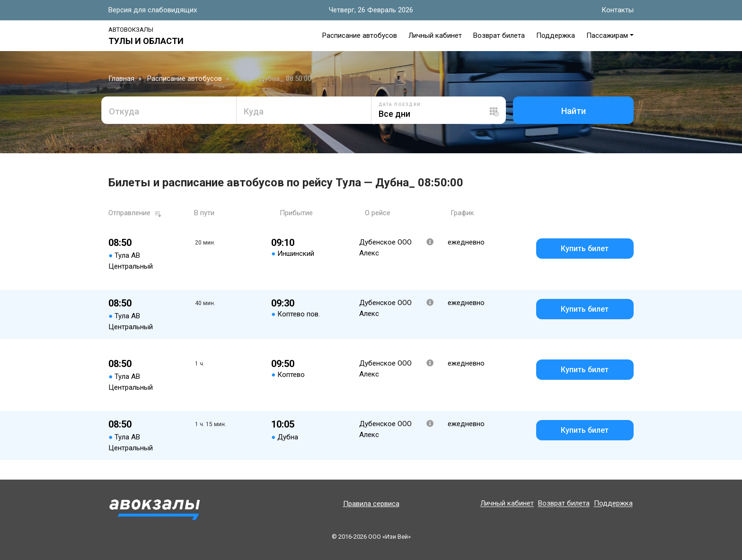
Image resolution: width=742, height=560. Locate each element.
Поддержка (556, 35)
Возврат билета (499, 35)
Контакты (618, 10)
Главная (121, 79)
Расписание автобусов (360, 35)
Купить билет (585, 249)
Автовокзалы (131, 30)
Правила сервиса (371, 504)
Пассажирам (607, 35)
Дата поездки (400, 105)
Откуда (124, 111)
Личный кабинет (435, 35)
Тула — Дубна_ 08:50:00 (273, 79)
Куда (254, 111)
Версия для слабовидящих (153, 10)
